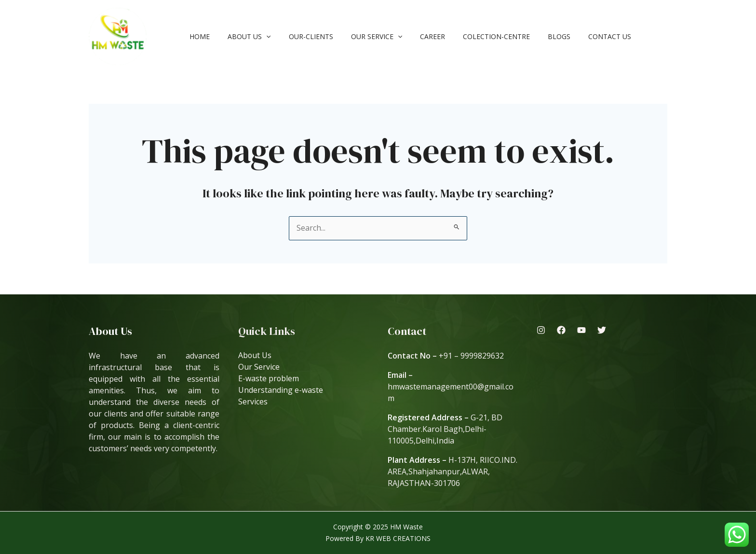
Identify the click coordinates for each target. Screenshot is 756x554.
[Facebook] (561, 330)
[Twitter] (602, 330)
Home (198, 36)
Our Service (361, 36)
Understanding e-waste (281, 390)
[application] (260, 36)
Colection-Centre (473, 36)
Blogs (531, 36)
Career (413, 36)
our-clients (300, 36)
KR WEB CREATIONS (398, 538)
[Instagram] (541, 330)
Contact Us (577, 36)
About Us (243, 36)
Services (253, 402)
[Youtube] (581, 330)
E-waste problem (269, 379)
